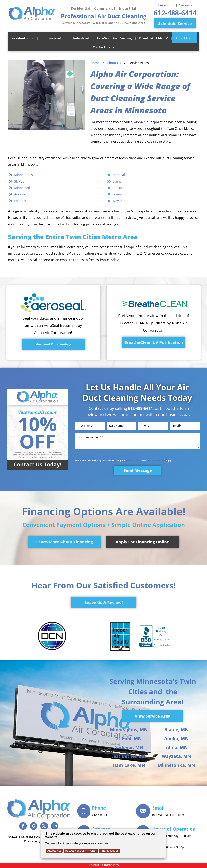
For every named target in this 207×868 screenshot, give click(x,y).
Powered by (94, 865)
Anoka (117, 188)
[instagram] (55, 827)
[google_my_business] (34, 827)
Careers (185, 5)
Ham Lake (120, 175)
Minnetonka (23, 188)
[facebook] (23, 827)
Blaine (117, 181)
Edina (117, 194)
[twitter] (44, 827)
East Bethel (23, 201)
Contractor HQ (111, 865)
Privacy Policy (133, 460)
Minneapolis (23, 175)
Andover (21, 194)
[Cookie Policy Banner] (103, 843)
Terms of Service (156, 460)
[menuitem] (23, 38)
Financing (166, 5)
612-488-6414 (140, 408)
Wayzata (119, 201)
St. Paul (20, 181)
